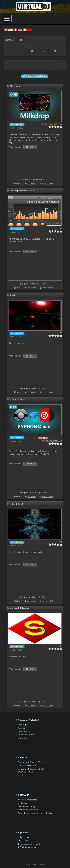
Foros (20, 775)
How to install (47, 183)
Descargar (23, 725)
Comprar (22, 728)
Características (25, 731)
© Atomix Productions (35, 865)
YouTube (23, 841)
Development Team (54, 124)
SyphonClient (17, 399)
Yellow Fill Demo (19, 608)
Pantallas (22, 738)
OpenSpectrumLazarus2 (23, 191)
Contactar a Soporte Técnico (32, 762)
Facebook (24, 837)
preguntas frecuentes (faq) (31, 769)
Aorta (13, 295)
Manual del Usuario (27, 766)
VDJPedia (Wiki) (25, 772)
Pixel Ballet (16, 504)
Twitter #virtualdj (27, 847)
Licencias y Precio (26, 735)
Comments (31, 183)
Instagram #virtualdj (29, 844)
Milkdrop (15, 86)
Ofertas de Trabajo (27, 806)
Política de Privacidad (28, 810)
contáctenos (24, 803)
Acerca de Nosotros (27, 800)
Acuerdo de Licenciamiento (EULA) (35, 813)
